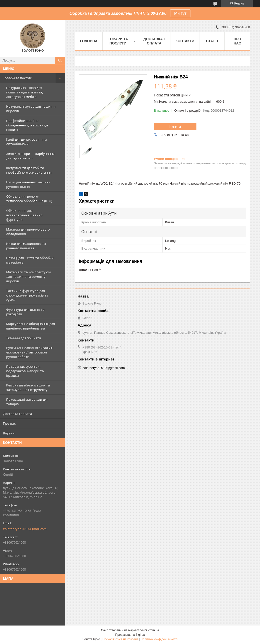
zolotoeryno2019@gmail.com (25, 529)
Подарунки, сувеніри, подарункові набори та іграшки (25, 371)
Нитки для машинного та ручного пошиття (26, 246)
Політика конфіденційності (159, 639)
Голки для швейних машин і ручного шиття (28, 184)
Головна (89, 41)
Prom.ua (153, 630)
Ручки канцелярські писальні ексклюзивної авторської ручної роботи (29, 352)
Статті (212, 41)
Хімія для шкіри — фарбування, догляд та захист (31, 156)
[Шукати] (60, 60)
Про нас (9, 423)
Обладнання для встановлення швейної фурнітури (25, 215)
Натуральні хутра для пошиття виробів (31, 109)
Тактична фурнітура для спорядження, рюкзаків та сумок (27, 295)
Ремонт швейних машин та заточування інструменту (28, 387)
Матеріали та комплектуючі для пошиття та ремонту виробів (29, 277)
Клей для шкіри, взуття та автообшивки (27, 142)
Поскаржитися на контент (120, 639)
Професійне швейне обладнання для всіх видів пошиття (27, 125)
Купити (175, 126)
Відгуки (9, 433)
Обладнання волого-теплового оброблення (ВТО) (29, 199)
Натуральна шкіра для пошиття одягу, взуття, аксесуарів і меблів (25, 92)
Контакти (185, 41)
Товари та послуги (18, 78)
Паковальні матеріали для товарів (27, 402)
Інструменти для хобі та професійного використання (29, 170)
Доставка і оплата (18, 414)
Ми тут (180, 13)
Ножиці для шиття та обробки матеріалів (30, 260)
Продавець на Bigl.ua (130, 635)
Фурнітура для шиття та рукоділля (25, 312)
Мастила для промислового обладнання (28, 232)
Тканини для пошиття (24, 338)
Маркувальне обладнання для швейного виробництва (31, 326)
